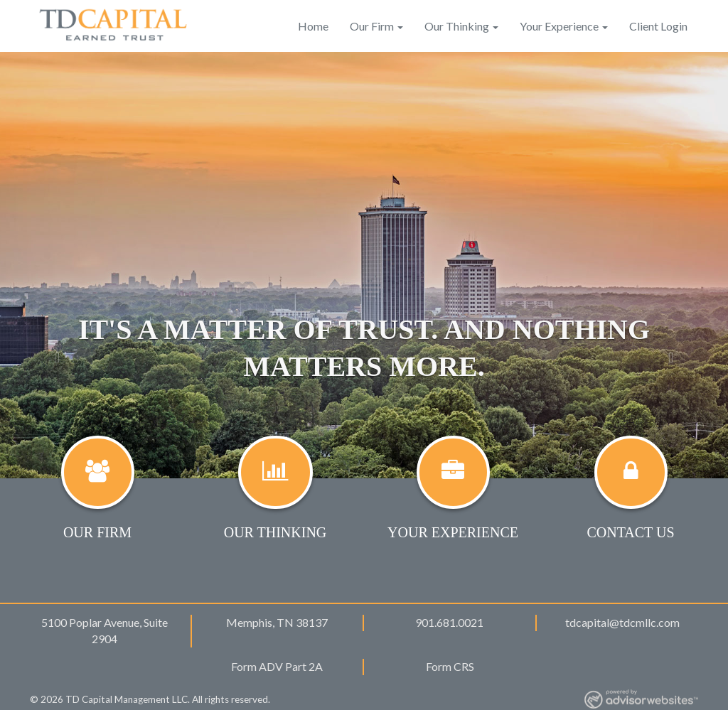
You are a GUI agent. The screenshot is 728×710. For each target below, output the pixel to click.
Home (313, 26)
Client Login (658, 26)
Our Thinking (457, 26)
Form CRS (450, 666)
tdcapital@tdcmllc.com (622, 622)
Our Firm (372, 26)
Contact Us (630, 532)
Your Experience (559, 26)
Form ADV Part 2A (277, 666)
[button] (55, 265)
